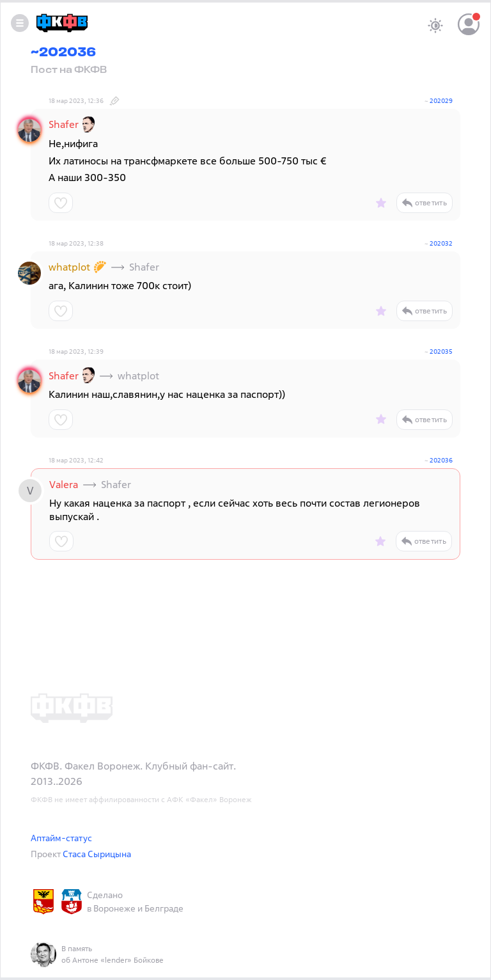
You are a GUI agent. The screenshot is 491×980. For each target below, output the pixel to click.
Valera (64, 484)
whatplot (69, 267)
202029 (441, 101)
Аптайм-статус (61, 838)
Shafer (64, 124)
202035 (441, 352)
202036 (441, 460)
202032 (441, 243)
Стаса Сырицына (97, 854)
